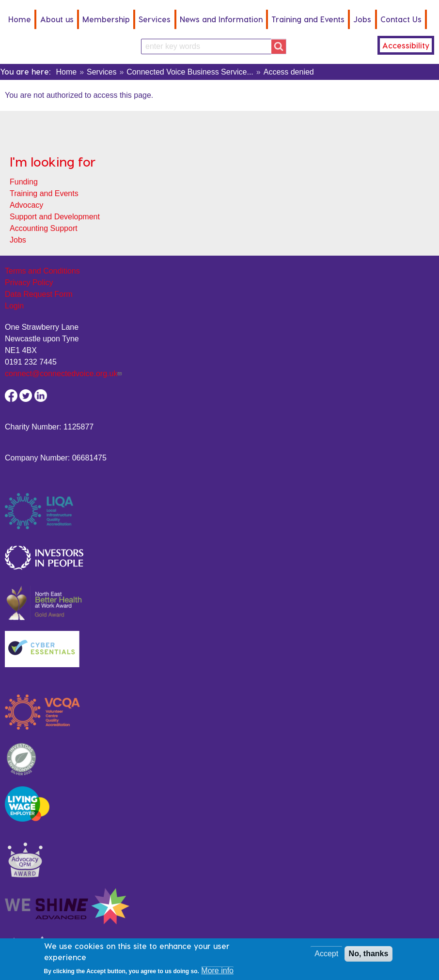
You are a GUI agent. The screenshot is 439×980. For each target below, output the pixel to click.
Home (20, 19)
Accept (326, 957)
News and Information (221, 19)
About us (57, 19)
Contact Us (401, 19)
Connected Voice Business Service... (190, 72)
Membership (106, 19)
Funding (24, 182)
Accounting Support (44, 228)
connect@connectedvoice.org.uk (64, 374)
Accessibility (406, 45)
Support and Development (55, 217)
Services (155, 19)
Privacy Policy (29, 283)
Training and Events (308, 19)
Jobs (362, 19)
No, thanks (369, 957)
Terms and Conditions (42, 271)
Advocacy (26, 205)
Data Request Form (39, 294)
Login (14, 306)
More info (217, 974)
